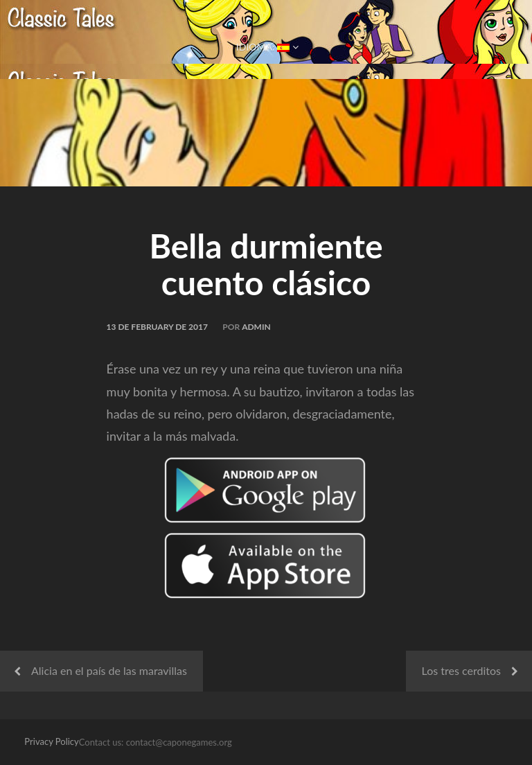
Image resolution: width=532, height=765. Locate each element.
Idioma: (266, 47)
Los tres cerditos (461, 670)
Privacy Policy (51, 741)
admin (256, 327)
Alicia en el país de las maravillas (109, 670)
